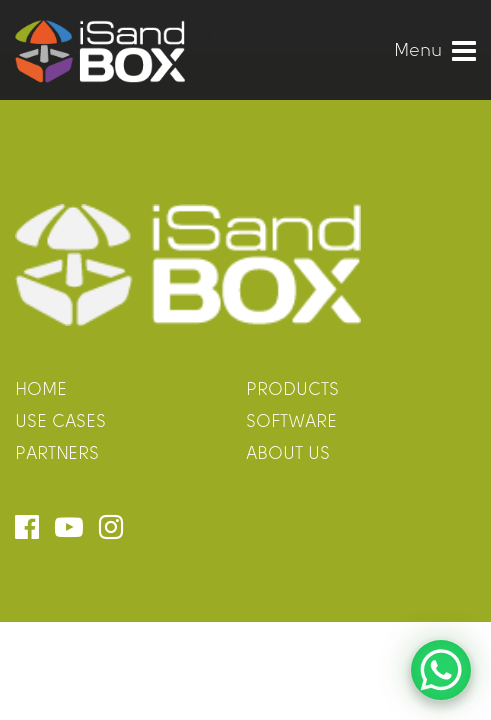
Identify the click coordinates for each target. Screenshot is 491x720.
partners (57, 454)
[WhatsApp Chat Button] (441, 670)
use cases (60, 422)
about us (288, 454)
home (41, 390)
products (292, 390)
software (291, 422)
